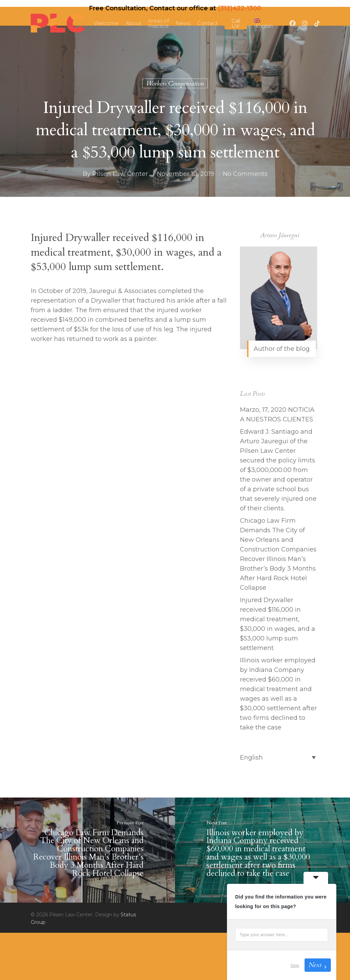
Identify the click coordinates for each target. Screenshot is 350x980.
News (183, 23)
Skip (295, 965)
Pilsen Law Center (120, 174)
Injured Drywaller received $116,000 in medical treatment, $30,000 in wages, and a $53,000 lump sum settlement (278, 624)
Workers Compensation (175, 84)
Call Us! (236, 23)
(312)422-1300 (239, 8)
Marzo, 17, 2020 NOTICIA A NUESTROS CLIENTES (277, 415)
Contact (207, 23)
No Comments (245, 174)
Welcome (106, 23)
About (133, 23)
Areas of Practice (158, 23)
